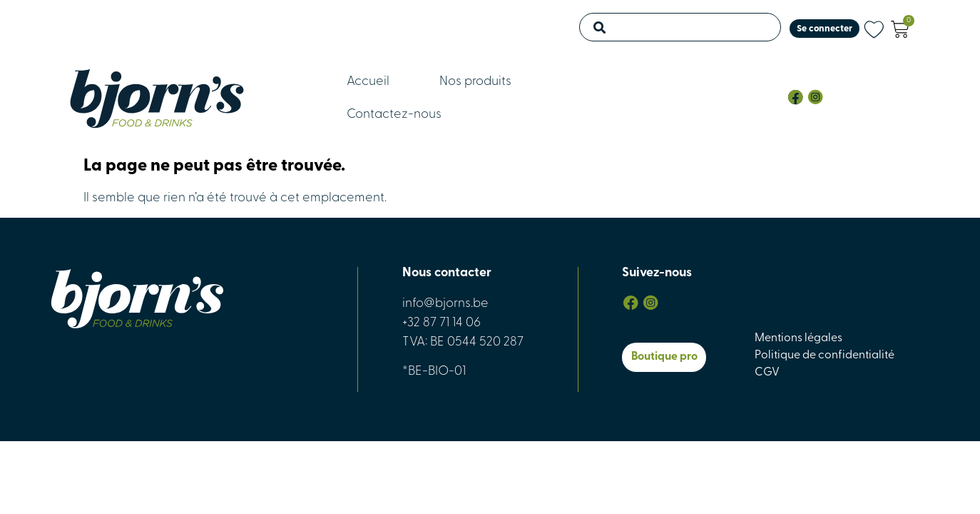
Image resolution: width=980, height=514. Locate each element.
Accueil (368, 82)
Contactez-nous (394, 115)
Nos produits (475, 82)
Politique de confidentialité (825, 356)
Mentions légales (798, 338)
